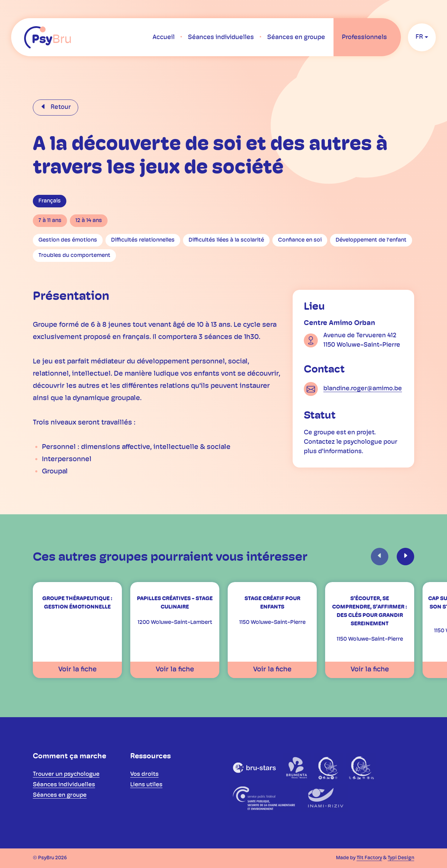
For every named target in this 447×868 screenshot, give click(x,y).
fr (419, 37)
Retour (60, 107)
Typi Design (401, 858)
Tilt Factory (369, 858)
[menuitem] (164, 37)
